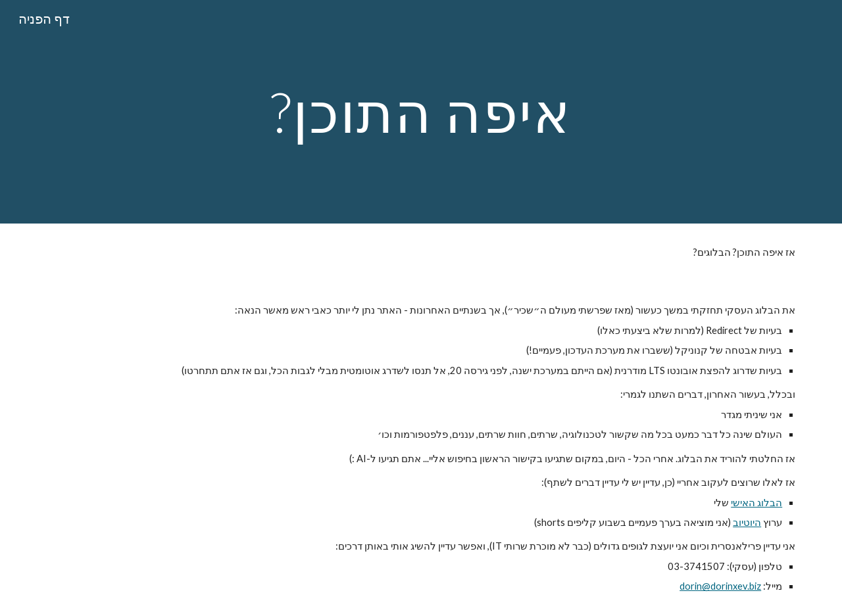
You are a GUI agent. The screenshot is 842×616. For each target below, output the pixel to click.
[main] (421, 111)
